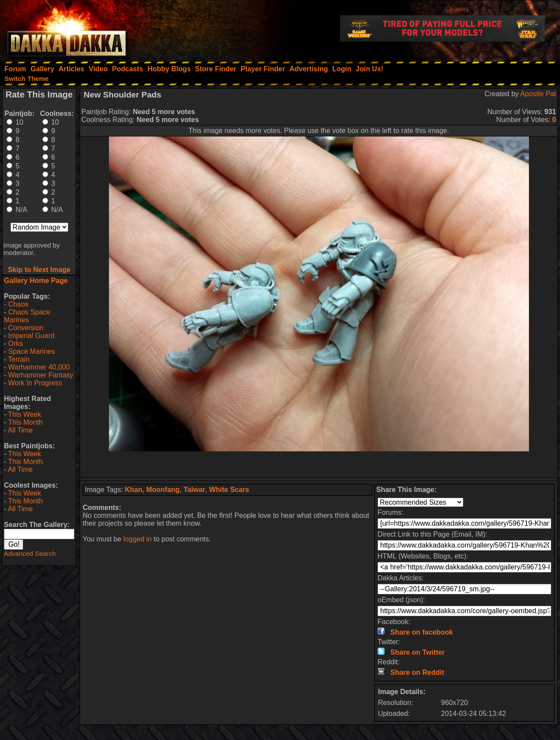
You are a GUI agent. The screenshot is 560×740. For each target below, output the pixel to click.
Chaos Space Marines (27, 316)
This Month (25, 422)
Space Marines (32, 351)
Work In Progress (35, 383)
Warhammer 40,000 (39, 367)
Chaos (18, 304)
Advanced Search (30, 553)
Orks (16, 344)
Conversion (26, 328)
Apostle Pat (538, 94)
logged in (138, 539)
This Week (24, 414)
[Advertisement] (319, 464)
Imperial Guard (31, 336)
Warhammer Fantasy (41, 375)
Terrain (19, 359)
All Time (20, 430)
